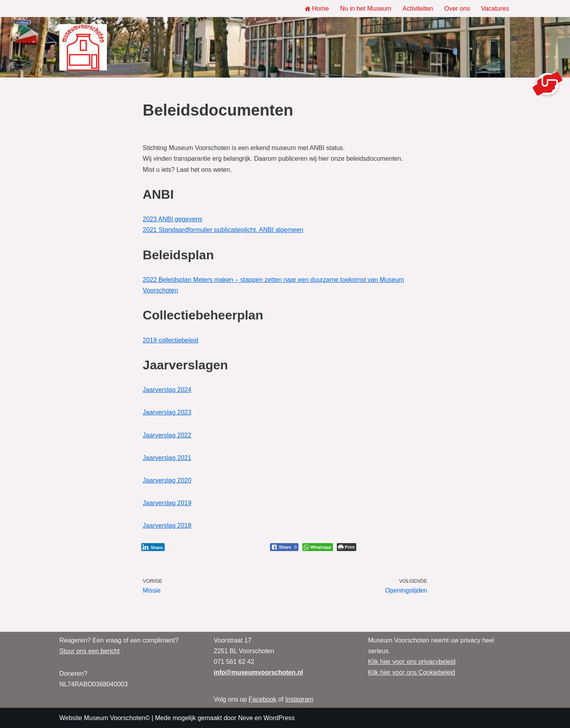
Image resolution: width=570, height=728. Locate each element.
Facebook (262, 699)
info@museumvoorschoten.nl (258, 672)
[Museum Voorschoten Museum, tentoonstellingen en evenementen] (83, 48)
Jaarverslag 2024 (167, 390)
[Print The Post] (347, 547)
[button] (547, 84)
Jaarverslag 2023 (167, 412)
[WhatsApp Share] (318, 547)
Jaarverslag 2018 (167, 526)
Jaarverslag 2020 (167, 480)
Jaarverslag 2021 (167, 458)
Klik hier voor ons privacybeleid (412, 662)
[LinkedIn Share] (153, 547)
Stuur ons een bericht (89, 651)
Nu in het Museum (366, 9)
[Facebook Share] (284, 547)
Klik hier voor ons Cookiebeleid (412, 672)
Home (317, 9)
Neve (245, 718)
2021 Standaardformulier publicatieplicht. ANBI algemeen (223, 230)
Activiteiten (418, 9)
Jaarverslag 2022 (167, 435)
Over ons (457, 9)
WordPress (279, 718)
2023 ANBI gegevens (173, 219)
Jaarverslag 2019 (167, 503)
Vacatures (495, 9)
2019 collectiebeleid (171, 340)
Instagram (299, 699)
